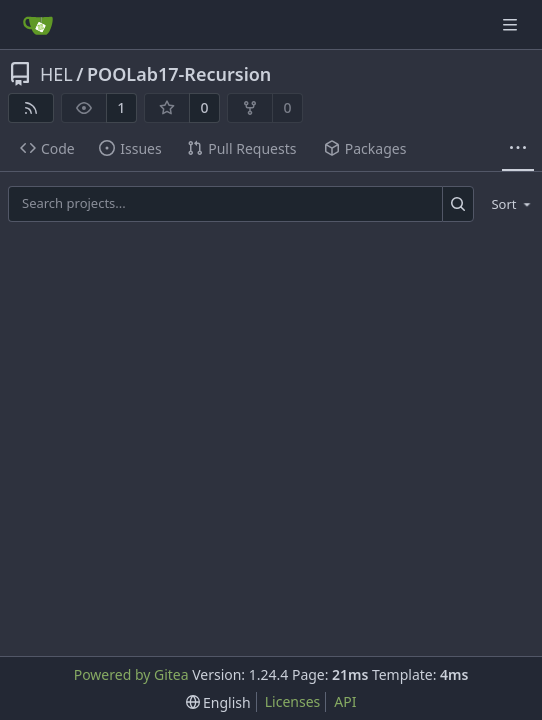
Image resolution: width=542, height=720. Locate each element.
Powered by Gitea (131, 674)
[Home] (38, 25)
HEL (56, 74)
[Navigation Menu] (512, 24)
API (345, 701)
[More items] (518, 149)
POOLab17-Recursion (179, 74)
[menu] (507, 204)
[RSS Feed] (31, 108)
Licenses (293, 701)
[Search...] (458, 203)
